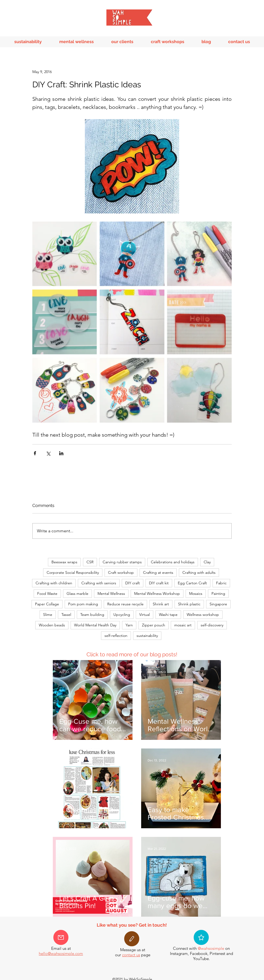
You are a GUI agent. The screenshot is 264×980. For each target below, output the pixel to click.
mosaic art (183, 625)
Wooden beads (52, 625)
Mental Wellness (111, 593)
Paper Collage (47, 604)
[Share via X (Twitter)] (48, 453)
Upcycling (122, 615)
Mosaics (196, 593)
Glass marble (77, 593)
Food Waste (47, 593)
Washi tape (168, 615)
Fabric (221, 583)
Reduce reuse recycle (125, 604)
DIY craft (133, 583)
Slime (48, 615)
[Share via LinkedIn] (61, 453)
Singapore (218, 604)
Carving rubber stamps (122, 562)
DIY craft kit (159, 583)
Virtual (145, 615)
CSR (90, 562)
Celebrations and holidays (173, 562)
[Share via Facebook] (35, 453)
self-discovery (212, 625)
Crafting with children (54, 583)
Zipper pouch (154, 625)
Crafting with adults (199, 572)
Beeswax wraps (64, 562)
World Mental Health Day (95, 625)
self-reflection (116, 636)
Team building (92, 615)
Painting (218, 593)
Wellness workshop (203, 615)
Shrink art (161, 604)
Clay (207, 562)
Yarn (129, 625)
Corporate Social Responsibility (73, 572)
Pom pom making (83, 604)
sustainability (147, 636)
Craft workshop (121, 572)
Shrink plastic (189, 604)
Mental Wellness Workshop (157, 593)
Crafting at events (158, 572)
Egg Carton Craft (192, 583)
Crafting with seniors (99, 583)
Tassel (66, 615)
